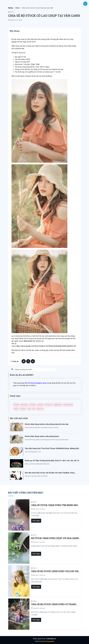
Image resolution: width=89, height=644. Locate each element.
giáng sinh (58, 405)
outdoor (23, 409)
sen (29, 409)
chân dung (24, 405)
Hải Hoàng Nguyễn (48, 641)
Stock (17, 8)
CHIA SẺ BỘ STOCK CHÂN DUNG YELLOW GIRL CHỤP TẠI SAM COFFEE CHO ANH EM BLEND (55, 571)
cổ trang (32, 405)
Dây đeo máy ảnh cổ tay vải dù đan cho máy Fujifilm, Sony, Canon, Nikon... (50, 473)
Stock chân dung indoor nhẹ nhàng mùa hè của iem (47, 424)
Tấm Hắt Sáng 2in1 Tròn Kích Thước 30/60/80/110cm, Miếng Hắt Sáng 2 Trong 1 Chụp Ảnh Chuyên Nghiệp (52, 448)
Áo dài (16, 405)
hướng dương (68, 405)
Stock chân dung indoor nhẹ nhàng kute (42, 436)
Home (11, 8)
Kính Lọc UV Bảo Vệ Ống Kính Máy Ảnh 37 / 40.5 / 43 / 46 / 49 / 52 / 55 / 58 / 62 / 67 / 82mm (53, 461)
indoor (16, 409)
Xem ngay (36, 521)
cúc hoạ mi (49, 405)
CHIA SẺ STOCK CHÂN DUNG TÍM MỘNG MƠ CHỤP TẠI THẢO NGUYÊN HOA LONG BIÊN (54, 505)
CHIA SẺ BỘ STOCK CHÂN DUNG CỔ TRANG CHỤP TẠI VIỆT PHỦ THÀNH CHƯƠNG (54, 604)
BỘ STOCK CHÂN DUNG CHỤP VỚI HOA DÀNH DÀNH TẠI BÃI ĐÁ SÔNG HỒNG (55, 538)
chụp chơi (40, 409)
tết (34, 409)
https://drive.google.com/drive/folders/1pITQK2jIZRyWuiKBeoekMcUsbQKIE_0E (46, 346)
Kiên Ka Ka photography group (36, 383)
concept (40, 405)
